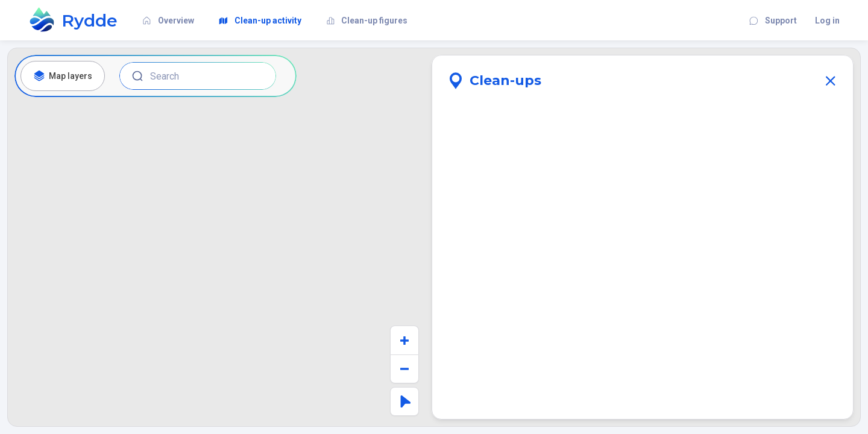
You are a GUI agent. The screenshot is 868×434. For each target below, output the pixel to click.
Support (770, 20)
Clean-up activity (257, 20)
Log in (827, 20)
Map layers (63, 76)
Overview (165, 20)
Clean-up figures (364, 20)
